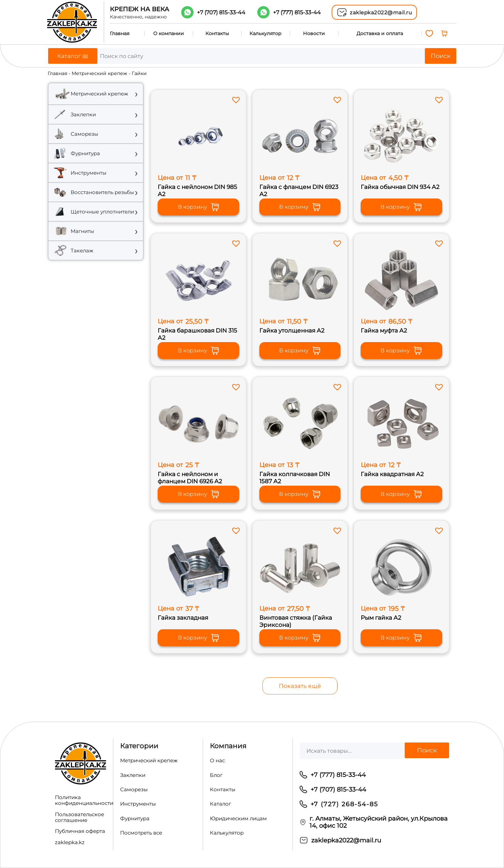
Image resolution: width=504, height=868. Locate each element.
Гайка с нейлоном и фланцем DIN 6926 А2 (190, 477)
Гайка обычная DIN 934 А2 (400, 187)
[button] (236, 100)
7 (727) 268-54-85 (346, 804)
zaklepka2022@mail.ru (346, 840)
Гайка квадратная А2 (392, 474)
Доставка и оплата (379, 33)
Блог (216, 775)
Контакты (217, 33)
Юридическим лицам (238, 819)
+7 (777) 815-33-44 (338, 775)
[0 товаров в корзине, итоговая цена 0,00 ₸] (444, 33)
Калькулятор (265, 33)
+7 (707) (222, 12)
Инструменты (138, 804)
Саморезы (134, 790)
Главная (120, 33)
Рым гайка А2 (381, 618)
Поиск (441, 56)
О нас (217, 761)
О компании (169, 33)
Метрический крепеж (99, 73)
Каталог (220, 804)
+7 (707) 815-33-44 (338, 789)
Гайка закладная (183, 618)
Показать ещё (300, 686)
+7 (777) (298, 12)
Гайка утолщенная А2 (292, 330)
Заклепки (133, 775)
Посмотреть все (141, 833)
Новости (314, 33)
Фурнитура (135, 819)
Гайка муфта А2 (384, 330)
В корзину (199, 207)
